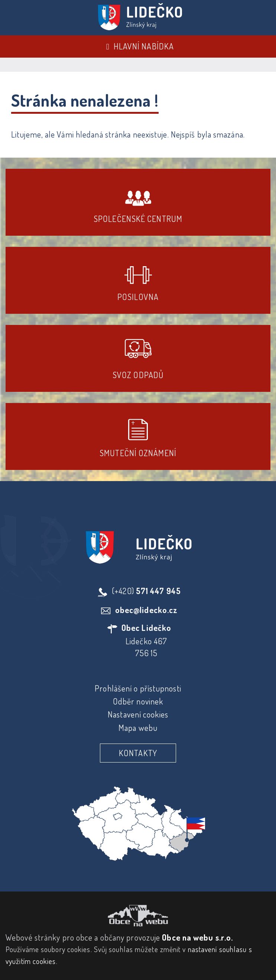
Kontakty (138, 753)
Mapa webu (138, 728)
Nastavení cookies (138, 714)
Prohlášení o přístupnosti (138, 688)
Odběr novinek (138, 701)
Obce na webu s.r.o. (197, 937)
